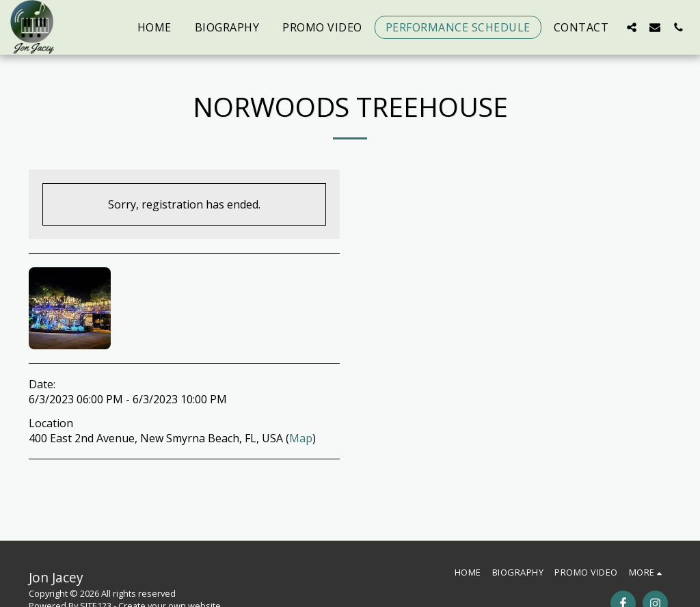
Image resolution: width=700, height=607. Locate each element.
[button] (632, 27)
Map (301, 438)
